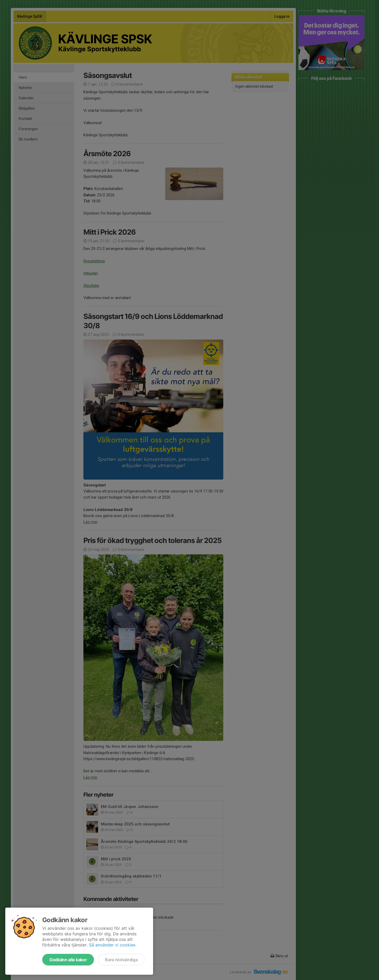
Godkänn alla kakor (68, 960)
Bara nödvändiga (121, 960)
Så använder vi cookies (112, 945)
